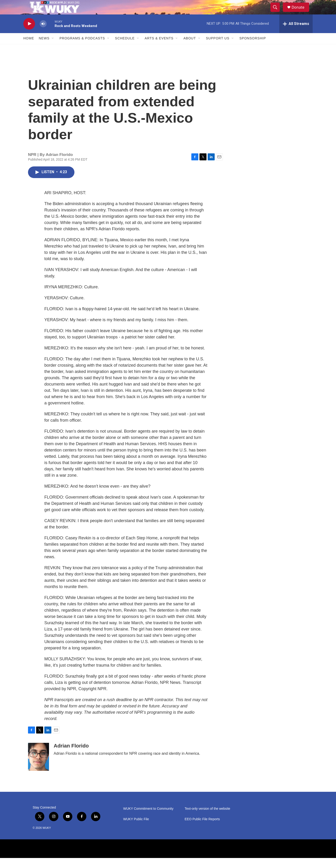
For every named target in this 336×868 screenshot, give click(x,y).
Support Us (218, 48)
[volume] (43, 34)
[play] (29, 34)
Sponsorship (253, 48)
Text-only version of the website (207, 819)
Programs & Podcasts (82, 48)
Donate (301, 12)
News (44, 48)
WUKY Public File (136, 829)
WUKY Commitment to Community (148, 819)
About (190, 48)
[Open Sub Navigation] (53, 48)
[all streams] (296, 34)
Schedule (125, 48)
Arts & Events (159, 48)
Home (29, 48)
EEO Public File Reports (202, 829)
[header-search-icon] (277, 12)
